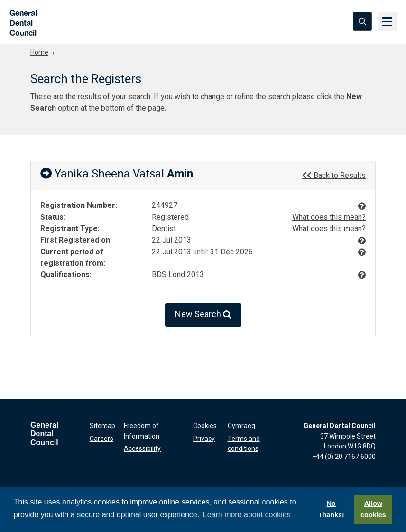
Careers (101, 439)
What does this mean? (329, 217)
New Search (203, 315)
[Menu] (387, 21)
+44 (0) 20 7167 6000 (344, 457)
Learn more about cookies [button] (247, 515)
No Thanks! (331, 509)
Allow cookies (373, 509)
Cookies (205, 426)
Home (39, 52)
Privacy (204, 439)
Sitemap (102, 426)
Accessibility (142, 448)
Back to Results (334, 175)
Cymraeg (241, 426)
